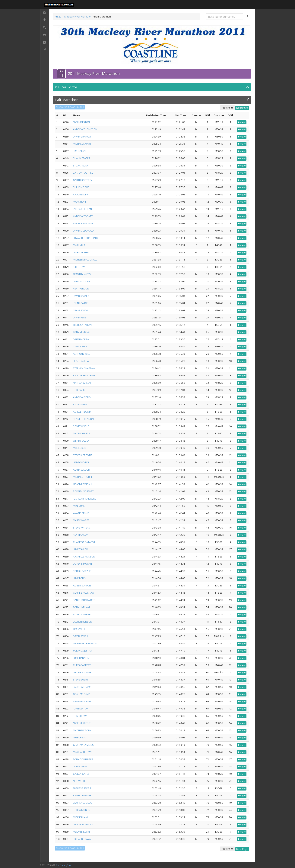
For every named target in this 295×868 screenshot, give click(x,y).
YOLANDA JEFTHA (82, 651)
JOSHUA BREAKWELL (84, 499)
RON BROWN (80, 716)
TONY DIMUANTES (83, 759)
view (242, 122)
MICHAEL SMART (82, 144)
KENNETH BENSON (83, 419)
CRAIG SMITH (80, 310)
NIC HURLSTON (81, 122)
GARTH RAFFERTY (83, 180)
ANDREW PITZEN (82, 397)
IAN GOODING (81, 462)
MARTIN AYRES (81, 520)
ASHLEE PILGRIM (82, 412)
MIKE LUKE (79, 506)
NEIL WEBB (79, 781)
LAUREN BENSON (82, 622)
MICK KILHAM (80, 817)
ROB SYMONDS (82, 810)
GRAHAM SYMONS (83, 745)
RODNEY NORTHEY (83, 491)
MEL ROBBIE (80, 448)
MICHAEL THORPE (83, 477)
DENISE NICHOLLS (83, 824)
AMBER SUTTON (82, 586)
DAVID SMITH (80, 636)
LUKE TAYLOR (80, 549)
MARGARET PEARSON (85, 643)
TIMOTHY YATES (82, 274)
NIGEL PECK (79, 737)
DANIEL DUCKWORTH (85, 600)
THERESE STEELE (82, 788)
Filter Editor (66, 87)
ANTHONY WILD (82, 354)
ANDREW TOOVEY (83, 216)
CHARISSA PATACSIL (84, 542)
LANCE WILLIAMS (82, 687)
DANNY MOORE (82, 281)
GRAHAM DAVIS (82, 694)
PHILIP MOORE (81, 187)
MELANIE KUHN (81, 832)
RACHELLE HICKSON (84, 557)
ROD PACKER (80, 390)
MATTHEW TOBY (82, 730)
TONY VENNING (82, 332)
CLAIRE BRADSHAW (84, 593)
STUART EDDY (81, 166)
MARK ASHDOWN (83, 752)
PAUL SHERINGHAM (84, 375)
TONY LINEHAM (81, 607)
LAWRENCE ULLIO (83, 803)
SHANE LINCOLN (82, 701)
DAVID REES (80, 317)
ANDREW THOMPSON (85, 129)
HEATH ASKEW (81, 361)
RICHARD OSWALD (83, 839)
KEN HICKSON (81, 535)
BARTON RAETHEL (83, 173)
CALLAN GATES (81, 774)
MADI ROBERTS (81, 433)
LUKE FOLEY (79, 578)
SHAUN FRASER (82, 158)
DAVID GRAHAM (82, 137)
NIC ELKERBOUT (82, 723)
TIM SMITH (79, 629)
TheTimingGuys (64, 865)
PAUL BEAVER (81, 194)
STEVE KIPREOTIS (83, 455)
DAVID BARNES (81, 296)
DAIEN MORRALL (82, 339)
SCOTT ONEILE (81, 426)
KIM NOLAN (79, 151)
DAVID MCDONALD (83, 231)
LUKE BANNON (81, 658)
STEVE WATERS (81, 528)
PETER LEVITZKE (82, 571)
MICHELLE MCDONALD (85, 260)
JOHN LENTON (81, 709)
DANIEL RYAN (80, 766)
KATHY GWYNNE (82, 795)
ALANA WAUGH (81, 470)
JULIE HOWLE (80, 267)
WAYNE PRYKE (81, 513)
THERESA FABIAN (82, 325)
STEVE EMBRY (81, 680)
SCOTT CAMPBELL (83, 614)
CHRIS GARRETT (82, 665)
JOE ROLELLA (80, 346)
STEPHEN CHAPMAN (84, 368)
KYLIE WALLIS (80, 404)
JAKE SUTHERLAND (83, 209)
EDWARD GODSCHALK (85, 238)
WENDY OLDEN (81, 441)
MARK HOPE (80, 202)
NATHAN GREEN (82, 383)
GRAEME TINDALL (83, 484)
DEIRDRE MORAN (82, 564)
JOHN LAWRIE (80, 303)
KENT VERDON (81, 289)
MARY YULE (79, 245)
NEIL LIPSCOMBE (82, 672)
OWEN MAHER (81, 252)
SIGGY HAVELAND (83, 223)
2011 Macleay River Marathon (74, 17)
